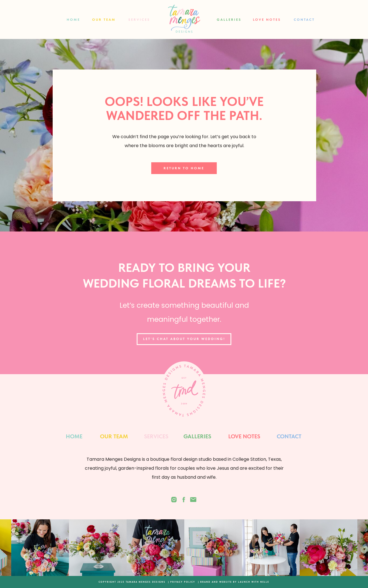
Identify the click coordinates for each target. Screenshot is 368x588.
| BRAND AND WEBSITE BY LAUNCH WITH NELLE (234, 582)
